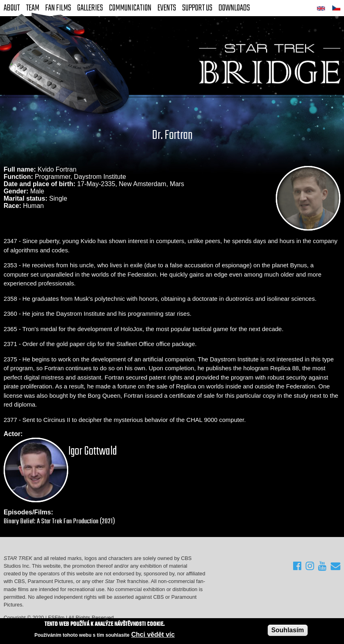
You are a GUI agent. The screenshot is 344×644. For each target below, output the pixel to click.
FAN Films (58, 8)
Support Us (197, 8)
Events (167, 8)
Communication (130, 8)
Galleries (90, 8)
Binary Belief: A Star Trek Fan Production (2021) (59, 521)
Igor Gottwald (93, 451)
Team (33, 8)
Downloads (234, 8)
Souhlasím (288, 630)
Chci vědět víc (153, 635)
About (12, 8)
